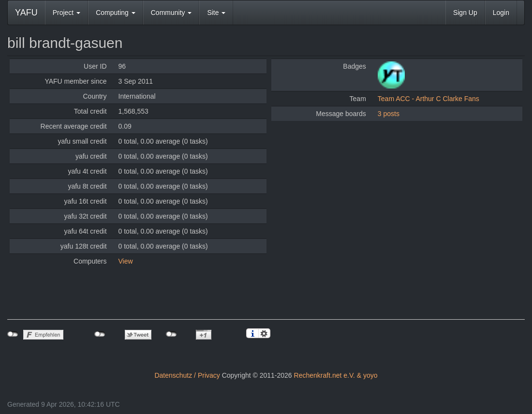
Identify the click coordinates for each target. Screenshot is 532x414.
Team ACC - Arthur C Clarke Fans (429, 99)
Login (501, 13)
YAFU (26, 13)
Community (171, 13)
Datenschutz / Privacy (187, 375)
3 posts (389, 114)
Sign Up (465, 13)
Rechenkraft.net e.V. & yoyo (336, 375)
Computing (116, 13)
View (126, 261)
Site (216, 13)
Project (66, 13)
